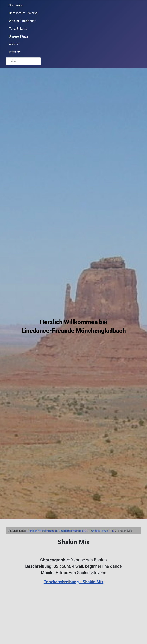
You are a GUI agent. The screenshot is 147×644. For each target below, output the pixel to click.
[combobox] (23, 61)
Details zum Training (23, 13)
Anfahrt (14, 44)
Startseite (16, 5)
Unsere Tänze (19, 36)
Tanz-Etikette (18, 29)
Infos (12, 52)
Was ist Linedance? (22, 21)
